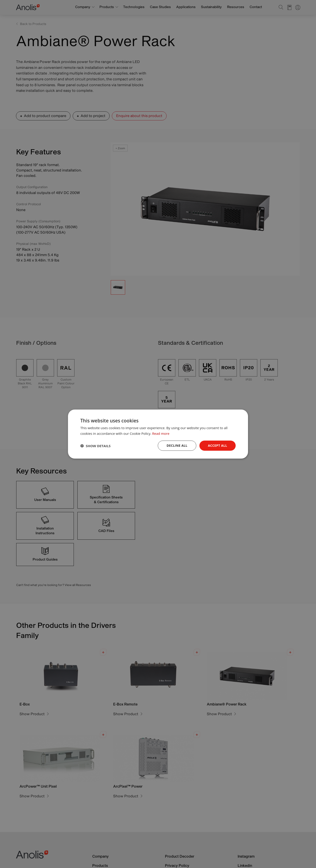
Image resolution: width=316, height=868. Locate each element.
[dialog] (158, 434)
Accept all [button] (218, 445)
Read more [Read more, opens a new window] (161, 433)
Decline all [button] (177, 445)
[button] (95, 446)
